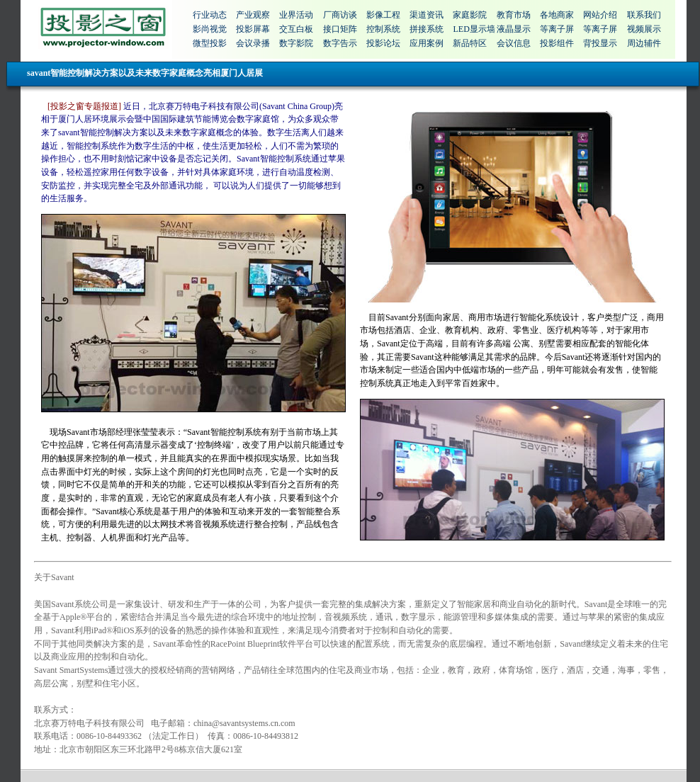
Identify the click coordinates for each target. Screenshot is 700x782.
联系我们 (644, 15)
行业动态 (210, 15)
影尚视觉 (210, 29)
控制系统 (383, 29)
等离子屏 (557, 29)
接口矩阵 (340, 29)
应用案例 (427, 43)
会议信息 (514, 43)
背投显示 (600, 43)
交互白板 (296, 29)
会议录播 (253, 43)
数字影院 (296, 43)
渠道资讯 (427, 15)
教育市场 (514, 15)
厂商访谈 (340, 15)
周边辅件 (644, 43)
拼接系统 (427, 29)
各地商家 (557, 15)
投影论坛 (383, 43)
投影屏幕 (253, 29)
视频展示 (644, 29)
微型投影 (210, 43)
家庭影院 (470, 15)
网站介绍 (600, 15)
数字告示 (340, 43)
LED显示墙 (474, 29)
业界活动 (296, 15)
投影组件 (557, 43)
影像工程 (383, 15)
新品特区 (470, 43)
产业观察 (253, 15)
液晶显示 (514, 29)
